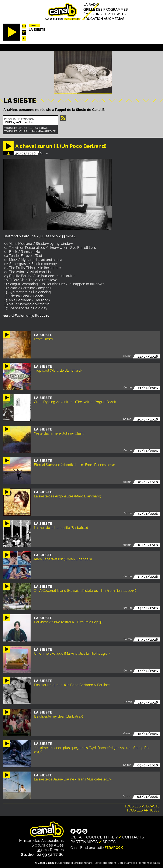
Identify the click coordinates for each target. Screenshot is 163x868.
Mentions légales (149, 863)
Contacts (133, 837)
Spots (109, 842)
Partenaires (84, 842)
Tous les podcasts (142, 806)
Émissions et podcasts (105, 14)
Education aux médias (104, 19)
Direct (34, 25)
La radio (91, 5)
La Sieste (37, 30)
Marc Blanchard (82, 863)
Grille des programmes (106, 9)
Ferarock (114, 848)
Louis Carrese (127, 863)
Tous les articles (143, 810)
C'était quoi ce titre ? (94, 837)
